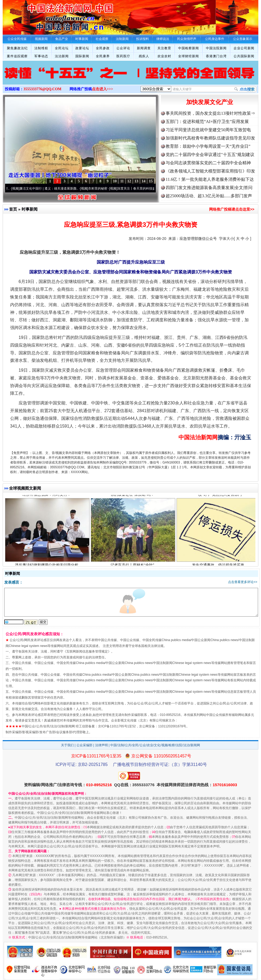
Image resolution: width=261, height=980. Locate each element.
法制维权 (41, 48)
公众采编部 (84, 745)
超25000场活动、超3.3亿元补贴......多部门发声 (209, 196)
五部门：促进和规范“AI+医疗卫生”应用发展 (207, 122)
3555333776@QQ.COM (42, 89)
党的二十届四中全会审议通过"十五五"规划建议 (210, 155)
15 (151, 181)
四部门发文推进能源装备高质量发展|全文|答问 (209, 188)
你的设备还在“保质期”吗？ (133, 496)
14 (144, 181)
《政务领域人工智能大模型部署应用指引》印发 (210, 171)
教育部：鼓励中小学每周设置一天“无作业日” (208, 146)
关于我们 (67, 745)
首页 (13, 209)
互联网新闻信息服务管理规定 (87, 651)
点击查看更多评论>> (243, 582)
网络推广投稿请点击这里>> (232, 209)
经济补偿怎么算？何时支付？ (47, 496)
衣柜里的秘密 (100, 188)
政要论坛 (82, 48)
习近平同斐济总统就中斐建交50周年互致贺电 (208, 130)
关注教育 (164, 48)
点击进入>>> (103, 89)
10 (115, 181)
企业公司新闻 (244, 48)
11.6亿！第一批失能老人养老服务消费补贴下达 (210, 179)
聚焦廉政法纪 (17, 48)
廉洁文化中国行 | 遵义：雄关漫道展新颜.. (51, 188)
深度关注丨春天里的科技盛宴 (141, 188)
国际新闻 (82, 56)
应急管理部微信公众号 (198, 239)
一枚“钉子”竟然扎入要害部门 (219, 496)
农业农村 (164, 56)
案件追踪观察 (17, 56)
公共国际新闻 (244, 56)
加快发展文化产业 (210, 102)
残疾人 (144, 56)
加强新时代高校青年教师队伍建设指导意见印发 (210, 138)
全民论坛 (62, 48)
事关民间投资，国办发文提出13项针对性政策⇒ (210, 113)
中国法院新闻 (216, 48)
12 (129, 181)
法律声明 (101, 745)
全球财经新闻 (189, 56)
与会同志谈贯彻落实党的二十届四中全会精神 (208, 163)
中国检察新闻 (189, 48)
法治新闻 (62, 56)
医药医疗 (123, 56)
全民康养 (103, 56)
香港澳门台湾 (216, 56)
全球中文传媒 (47, 15)
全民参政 (103, 48)
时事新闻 (30, 209)
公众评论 (123, 48)
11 (122, 181)
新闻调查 (144, 48)
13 (136, 181)
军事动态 (41, 56)
